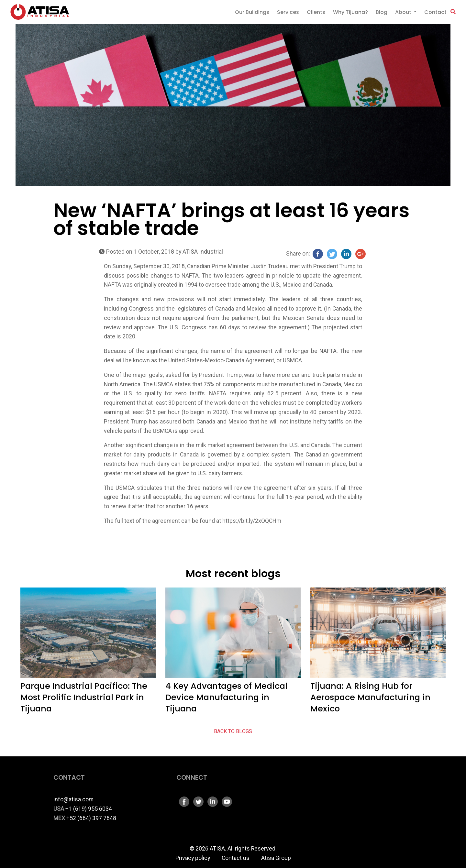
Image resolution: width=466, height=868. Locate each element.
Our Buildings (252, 12)
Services (288, 12)
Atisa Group (276, 858)
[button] (453, 12)
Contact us (236, 858)
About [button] (404, 12)
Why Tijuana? (350, 12)
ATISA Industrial (203, 252)
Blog (382, 12)
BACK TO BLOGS (233, 731)
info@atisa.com (73, 800)
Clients (316, 12)
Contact (435, 12)
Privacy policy (193, 858)
